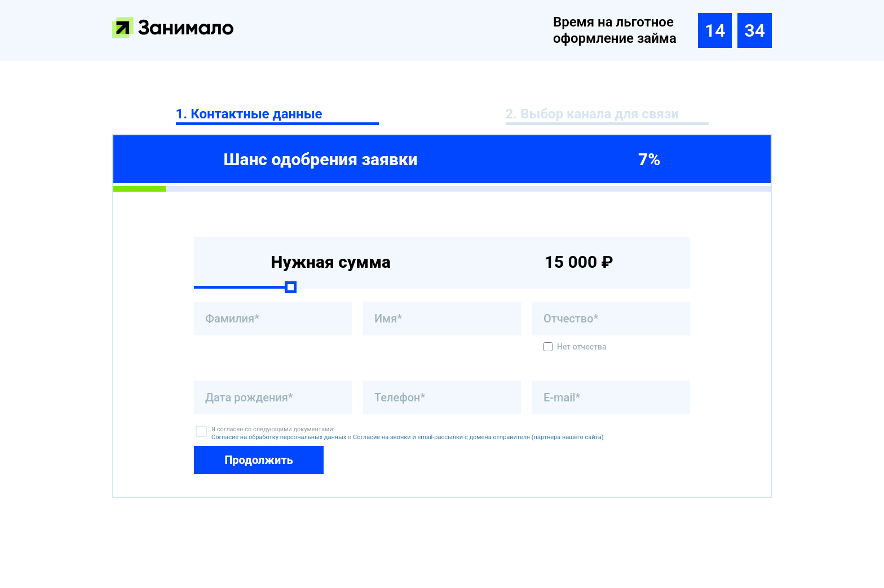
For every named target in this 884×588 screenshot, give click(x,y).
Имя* (388, 319)
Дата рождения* (249, 397)
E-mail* (562, 397)
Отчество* (571, 319)
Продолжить (259, 460)
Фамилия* (232, 319)
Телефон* (400, 397)
